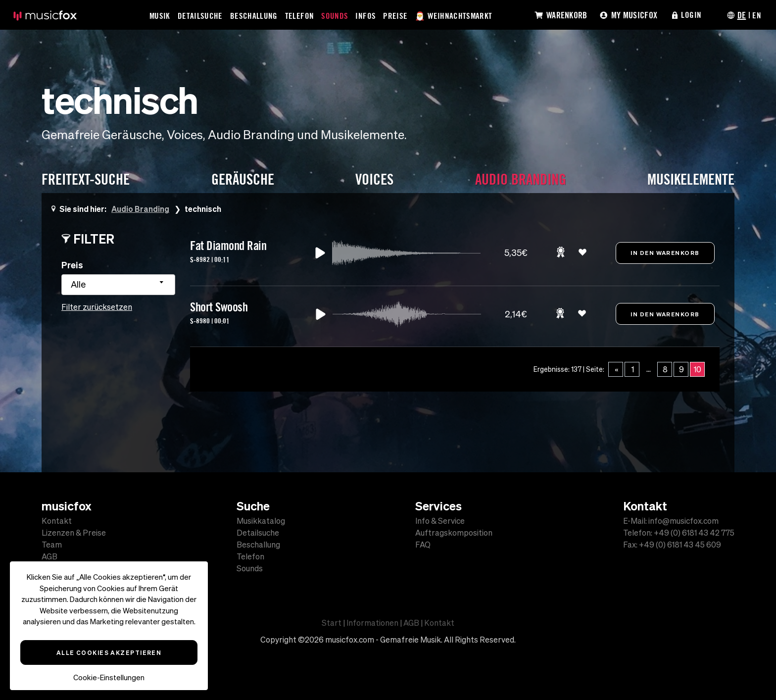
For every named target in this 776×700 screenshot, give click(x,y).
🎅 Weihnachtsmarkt (455, 15)
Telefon (300, 15)
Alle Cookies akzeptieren (109, 652)
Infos (366, 15)
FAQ (423, 545)
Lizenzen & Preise (74, 533)
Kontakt (57, 521)
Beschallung (254, 15)
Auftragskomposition (454, 533)
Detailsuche (201, 15)
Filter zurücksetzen (97, 307)
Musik (160, 15)
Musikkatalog (261, 521)
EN (757, 15)
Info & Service (440, 521)
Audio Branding (141, 209)
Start (332, 623)
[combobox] (118, 285)
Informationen (372, 623)
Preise (396, 15)
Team (52, 545)
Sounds (335, 15)
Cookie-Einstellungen (109, 677)
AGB (49, 556)
